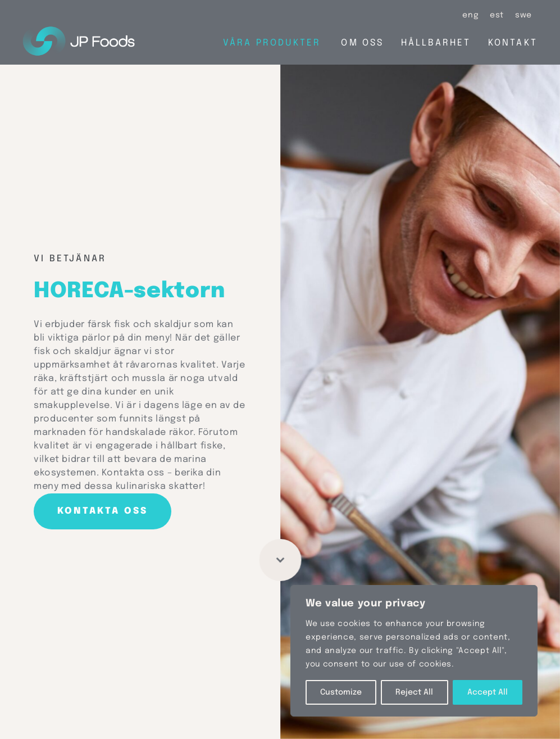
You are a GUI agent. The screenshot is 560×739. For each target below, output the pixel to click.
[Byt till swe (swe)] (523, 15)
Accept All (488, 692)
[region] (414, 651)
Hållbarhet (436, 43)
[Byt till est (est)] (497, 15)
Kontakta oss (103, 511)
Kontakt (513, 43)
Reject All (414, 692)
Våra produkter (272, 43)
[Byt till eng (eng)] (470, 15)
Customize (341, 692)
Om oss (362, 43)
